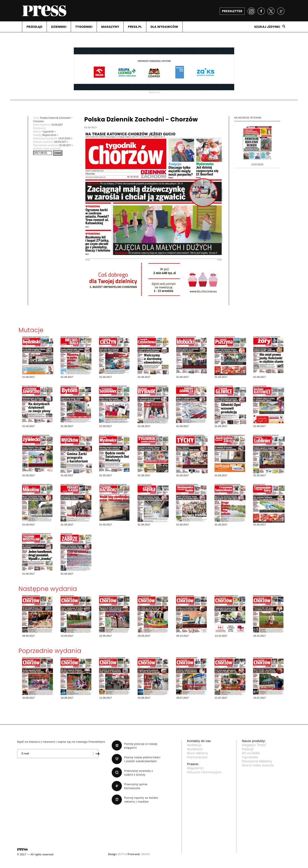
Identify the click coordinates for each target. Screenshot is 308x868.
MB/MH (145, 854)
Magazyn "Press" (254, 745)
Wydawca (195, 749)
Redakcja (194, 745)
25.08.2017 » (66, 145)
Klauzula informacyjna (204, 772)
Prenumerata (197, 757)
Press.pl (248, 749)
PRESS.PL (135, 27)
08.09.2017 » (61, 142)
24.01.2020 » (65, 138)
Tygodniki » (49, 132)
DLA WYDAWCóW (164, 27)
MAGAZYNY (110, 27)
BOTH (122, 854)
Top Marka (250, 757)
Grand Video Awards (258, 765)
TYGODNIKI (84, 27)
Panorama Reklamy (257, 761)
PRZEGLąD (34, 27)
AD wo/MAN (251, 753)
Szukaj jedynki (267, 27)
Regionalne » (50, 135)
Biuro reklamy (198, 753)
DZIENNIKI (59, 27)
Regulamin (195, 768)
